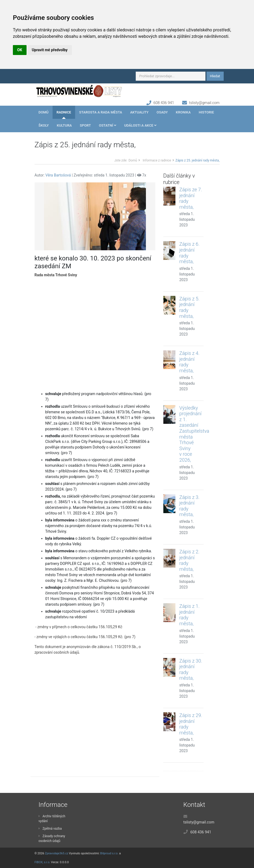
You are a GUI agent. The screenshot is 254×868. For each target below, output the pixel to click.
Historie (206, 112)
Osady (162, 112)
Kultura (64, 125)
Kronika (183, 112)
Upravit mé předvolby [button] (50, 50)
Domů (44, 112)
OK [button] (20, 50)
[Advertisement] (95, 334)
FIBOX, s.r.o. (43, 862)
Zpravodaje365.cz (56, 853)
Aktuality (139, 112)
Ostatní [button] (108, 125)
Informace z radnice (157, 160)
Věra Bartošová (58, 175)
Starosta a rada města (101, 112)
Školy (44, 125)
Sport (85, 125)
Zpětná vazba (50, 829)
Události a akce (140, 125)
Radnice (64, 112)
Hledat (215, 76)
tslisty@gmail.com (204, 103)
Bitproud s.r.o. (109, 853)
